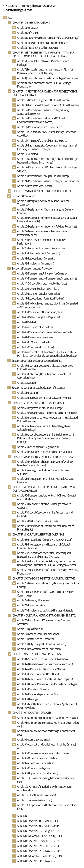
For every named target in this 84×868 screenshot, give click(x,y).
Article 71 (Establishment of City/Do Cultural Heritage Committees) (45, 593)
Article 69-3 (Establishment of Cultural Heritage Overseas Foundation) (47, 571)
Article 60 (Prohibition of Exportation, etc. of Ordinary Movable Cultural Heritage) (45, 463)
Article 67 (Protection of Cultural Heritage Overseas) (45, 539)
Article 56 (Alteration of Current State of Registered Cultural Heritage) (44, 428)
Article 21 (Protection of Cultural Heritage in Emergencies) (48, 181)
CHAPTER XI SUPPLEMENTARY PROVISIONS (37, 654)
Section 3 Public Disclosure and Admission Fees (37, 361)
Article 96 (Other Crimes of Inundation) (38, 758)
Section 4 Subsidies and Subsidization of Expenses (38, 387)
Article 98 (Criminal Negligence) (34, 768)
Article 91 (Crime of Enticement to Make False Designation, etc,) (48, 724)
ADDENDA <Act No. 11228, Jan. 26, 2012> (39, 841)
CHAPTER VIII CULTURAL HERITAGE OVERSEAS (38, 534)
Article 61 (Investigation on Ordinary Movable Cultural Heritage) (46, 480)
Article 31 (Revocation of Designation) (37, 258)
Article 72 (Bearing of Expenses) (34, 600)
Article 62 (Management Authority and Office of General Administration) (46, 497)
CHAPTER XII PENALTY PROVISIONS (32, 713)
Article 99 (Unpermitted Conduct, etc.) (38, 773)
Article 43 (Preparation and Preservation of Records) (45, 332)
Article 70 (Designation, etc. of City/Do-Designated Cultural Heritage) (48, 585)
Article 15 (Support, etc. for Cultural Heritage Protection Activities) (47, 134)
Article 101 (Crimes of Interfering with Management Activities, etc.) (44, 788)
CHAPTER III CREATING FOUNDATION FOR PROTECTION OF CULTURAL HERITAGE (45, 93)
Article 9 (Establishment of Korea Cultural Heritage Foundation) (44, 85)
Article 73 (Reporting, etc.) (31, 605)
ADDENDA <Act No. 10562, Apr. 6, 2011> (38, 821)
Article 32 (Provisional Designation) (36, 263)
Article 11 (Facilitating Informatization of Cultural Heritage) (48, 105)
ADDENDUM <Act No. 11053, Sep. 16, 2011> (40, 836)
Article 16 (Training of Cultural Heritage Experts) (42, 140)
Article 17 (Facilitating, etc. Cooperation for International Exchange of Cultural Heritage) (47, 147)
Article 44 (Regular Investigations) (35, 337)
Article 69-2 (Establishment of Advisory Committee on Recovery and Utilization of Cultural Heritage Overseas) (46, 563)
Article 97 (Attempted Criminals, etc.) (37, 763)
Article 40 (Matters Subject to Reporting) (38, 317)
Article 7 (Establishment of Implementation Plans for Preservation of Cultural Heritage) (45, 71)
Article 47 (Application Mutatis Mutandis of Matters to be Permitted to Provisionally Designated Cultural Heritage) (47, 354)
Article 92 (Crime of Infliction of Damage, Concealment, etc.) (46, 733)
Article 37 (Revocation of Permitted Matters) (41, 298)
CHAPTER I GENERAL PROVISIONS (31, 22)
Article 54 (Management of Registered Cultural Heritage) (47, 413)
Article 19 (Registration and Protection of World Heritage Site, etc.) (47, 169)
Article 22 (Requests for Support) (34, 186)
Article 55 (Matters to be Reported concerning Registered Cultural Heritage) (47, 419)
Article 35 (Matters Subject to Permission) (39, 288)
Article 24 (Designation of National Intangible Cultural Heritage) (45, 211)
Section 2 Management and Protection (32, 268)
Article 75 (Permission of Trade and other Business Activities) (44, 622)
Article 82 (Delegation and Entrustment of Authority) (45, 664)
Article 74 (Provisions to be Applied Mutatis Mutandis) (45, 610)
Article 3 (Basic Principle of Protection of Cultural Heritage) (48, 38)
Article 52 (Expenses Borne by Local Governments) (44, 398)
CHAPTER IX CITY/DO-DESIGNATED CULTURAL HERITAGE (44, 578)
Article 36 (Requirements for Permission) (39, 293)
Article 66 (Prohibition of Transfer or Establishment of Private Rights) (45, 528)
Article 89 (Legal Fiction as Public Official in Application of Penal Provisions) (47, 706)
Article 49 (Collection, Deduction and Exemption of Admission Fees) (44, 376)
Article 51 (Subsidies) (28, 393)
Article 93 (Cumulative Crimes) (33, 740)
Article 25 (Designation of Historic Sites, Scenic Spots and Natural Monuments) (47, 219)
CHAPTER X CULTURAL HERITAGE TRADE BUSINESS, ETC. (44, 615)
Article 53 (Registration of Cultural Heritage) (40, 408)
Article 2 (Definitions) (28, 33)
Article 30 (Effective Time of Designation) (39, 253)
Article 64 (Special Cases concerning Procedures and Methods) (45, 514)
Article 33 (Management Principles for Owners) (42, 273)
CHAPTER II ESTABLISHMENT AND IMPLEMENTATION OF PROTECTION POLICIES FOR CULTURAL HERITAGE (43, 54)
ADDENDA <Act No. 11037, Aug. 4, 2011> (38, 831)
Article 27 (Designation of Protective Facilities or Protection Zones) (42, 233)
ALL (10, 18)
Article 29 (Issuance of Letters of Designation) (41, 248)
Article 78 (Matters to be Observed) (35, 639)
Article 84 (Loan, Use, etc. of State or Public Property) (45, 679)
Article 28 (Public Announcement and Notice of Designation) (42, 241)
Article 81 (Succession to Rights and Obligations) (43, 659)
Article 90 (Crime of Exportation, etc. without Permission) (47, 718)
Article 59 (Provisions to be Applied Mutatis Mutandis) (45, 452)
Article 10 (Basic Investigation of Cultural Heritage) (44, 100)
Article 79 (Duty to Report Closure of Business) (42, 644)
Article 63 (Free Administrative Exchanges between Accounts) (44, 506)
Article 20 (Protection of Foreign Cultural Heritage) (44, 176)
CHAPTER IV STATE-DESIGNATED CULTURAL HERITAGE (43, 191)
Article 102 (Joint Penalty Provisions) (36, 795)
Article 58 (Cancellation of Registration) (38, 447)
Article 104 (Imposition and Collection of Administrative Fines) (47, 807)
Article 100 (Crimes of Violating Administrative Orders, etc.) (46, 780)
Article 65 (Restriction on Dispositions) (37, 521)
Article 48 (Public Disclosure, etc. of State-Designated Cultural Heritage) (45, 367)
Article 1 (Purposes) (27, 27)
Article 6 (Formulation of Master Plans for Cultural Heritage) (43, 63)
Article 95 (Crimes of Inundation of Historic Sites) (43, 753)
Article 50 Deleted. (27, 383)
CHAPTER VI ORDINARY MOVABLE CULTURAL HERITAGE (43, 457)
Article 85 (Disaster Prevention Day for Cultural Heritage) (47, 684)
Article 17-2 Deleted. (28, 154)
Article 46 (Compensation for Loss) (35, 347)
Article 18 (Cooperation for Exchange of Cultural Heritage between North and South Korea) (47, 160)
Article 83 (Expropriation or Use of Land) (38, 674)
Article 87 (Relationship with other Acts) (38, 694)
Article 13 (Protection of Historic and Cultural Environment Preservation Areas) (41, 120)
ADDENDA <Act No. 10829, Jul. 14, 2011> (38, 826)
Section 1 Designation (23, 196)
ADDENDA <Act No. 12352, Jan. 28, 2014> (39, 846)
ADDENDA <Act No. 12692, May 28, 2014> (39, 851)
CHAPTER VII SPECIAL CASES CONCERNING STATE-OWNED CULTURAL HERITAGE (45, 489)
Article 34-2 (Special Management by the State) (42, 283)
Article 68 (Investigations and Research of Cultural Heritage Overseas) (43, 546)
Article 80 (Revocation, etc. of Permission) (39, 649)
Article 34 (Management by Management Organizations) (47, 278)
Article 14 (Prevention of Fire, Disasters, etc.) (40, 127)
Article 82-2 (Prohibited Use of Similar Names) (41, 669)
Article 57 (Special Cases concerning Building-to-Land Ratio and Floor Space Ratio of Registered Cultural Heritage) (45, 438)
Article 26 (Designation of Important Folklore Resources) (47, 226)
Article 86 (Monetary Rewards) (33, 689)
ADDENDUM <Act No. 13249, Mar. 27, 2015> (40, 856)
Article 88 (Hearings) (28, 699)
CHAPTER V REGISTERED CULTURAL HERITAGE (39, 403)
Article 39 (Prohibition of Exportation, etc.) (39, 312)
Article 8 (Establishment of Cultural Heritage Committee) (47, 78)
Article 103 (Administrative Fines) (35, 800)
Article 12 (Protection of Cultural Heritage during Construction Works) (43, 112)
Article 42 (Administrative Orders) (35, 327)
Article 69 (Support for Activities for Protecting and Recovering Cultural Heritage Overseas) (44, 555)
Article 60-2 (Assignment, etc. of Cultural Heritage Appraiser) (43, 472)
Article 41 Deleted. (27, 322)
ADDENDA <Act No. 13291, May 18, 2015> (39, 861)
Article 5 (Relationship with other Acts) (37, 48)
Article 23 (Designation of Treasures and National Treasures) (43, 203)
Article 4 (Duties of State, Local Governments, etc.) (44, 43)
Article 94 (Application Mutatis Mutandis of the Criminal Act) (46, 746)
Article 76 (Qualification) (30, 629)
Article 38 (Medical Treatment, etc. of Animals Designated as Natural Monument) (47, 305)
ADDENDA (23, 816)
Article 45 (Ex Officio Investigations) (36, 342)
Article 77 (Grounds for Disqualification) (38, 634)
